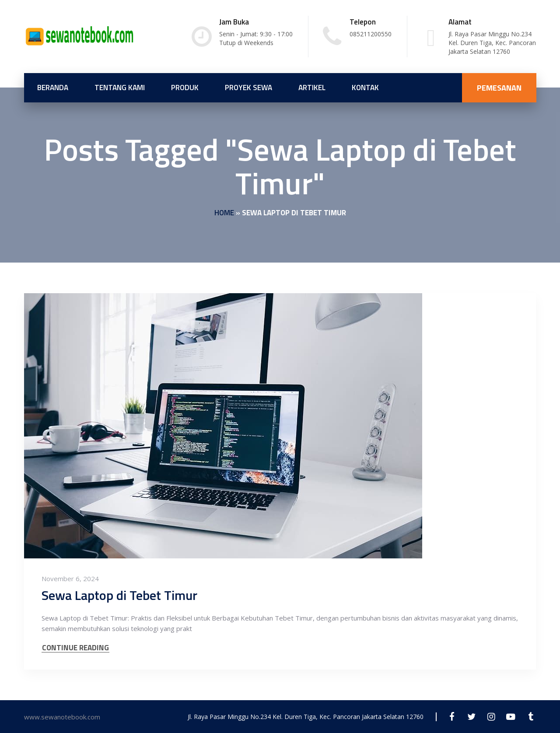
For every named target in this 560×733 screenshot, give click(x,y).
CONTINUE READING (75, 648)
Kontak (365, 88)
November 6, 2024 (70, 579)
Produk (185, 88)
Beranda (53, 88)
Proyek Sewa (248, 88)
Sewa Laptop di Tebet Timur (119, 595)
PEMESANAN (499, 88)
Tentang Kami (120, 88)
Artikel (312, 88)
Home (224, 213)
